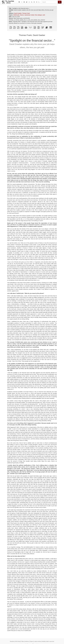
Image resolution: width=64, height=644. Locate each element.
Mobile (44, 641)
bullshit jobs (16, 15)
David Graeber (18, 13)
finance (22, 15)
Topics (31, 641)
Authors (27, 641)
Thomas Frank (26, 13)
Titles (23, 641)
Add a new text (50, 641)
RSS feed (18, 641)
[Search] (50, 2)
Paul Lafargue (38, 15)
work (44, 15)
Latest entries (38, 641)
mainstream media (29, 15)
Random (12, 641)
